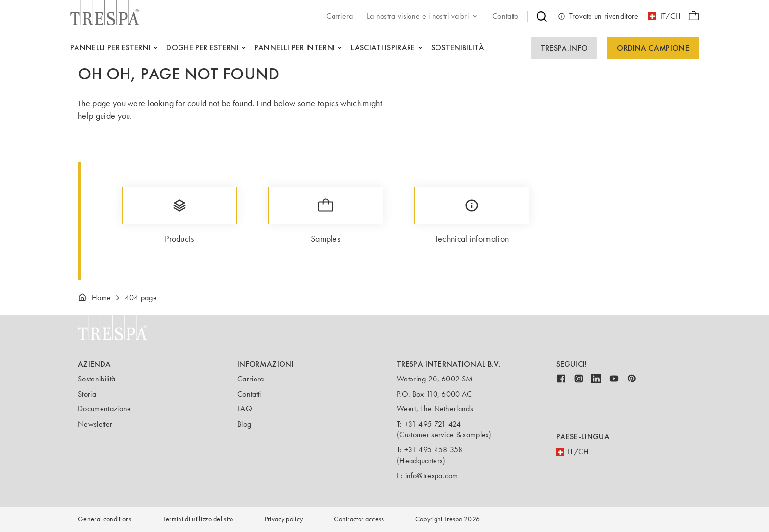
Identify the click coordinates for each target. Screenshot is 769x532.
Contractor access (359, 519)
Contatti (249, 394)
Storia (87, 394)
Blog (244, 424)
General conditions (105, 519)
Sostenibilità (97, 379)
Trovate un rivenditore (598, 16)
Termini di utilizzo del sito (198, 519)
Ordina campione (653, 48)
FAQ (245, 409)
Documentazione (104, 409)
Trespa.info (564, 48)
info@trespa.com (432, 475)
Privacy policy (284, 519)
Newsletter (95, 424)
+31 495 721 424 (433, 424)
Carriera (251, 379)
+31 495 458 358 (434, 449)
